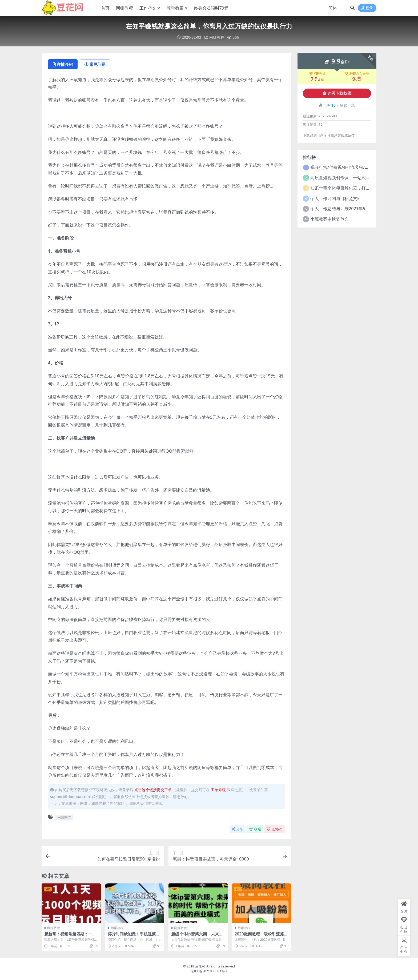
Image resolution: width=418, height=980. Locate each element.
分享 (238, 829)
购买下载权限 (337, 93)
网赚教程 (217, 37)
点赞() (275, 829)
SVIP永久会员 (357, 74)
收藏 (255, 829)
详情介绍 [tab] (63, 64)
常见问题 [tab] (95, 64)
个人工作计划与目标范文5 (335, 198)
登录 (367, 8)
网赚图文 (64, 817)
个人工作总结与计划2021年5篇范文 (344, 209)
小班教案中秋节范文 (329, 219)
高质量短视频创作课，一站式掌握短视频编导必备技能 (361, 178)
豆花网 (200, 966)
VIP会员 (317, 74)
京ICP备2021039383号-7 (209, 971)
